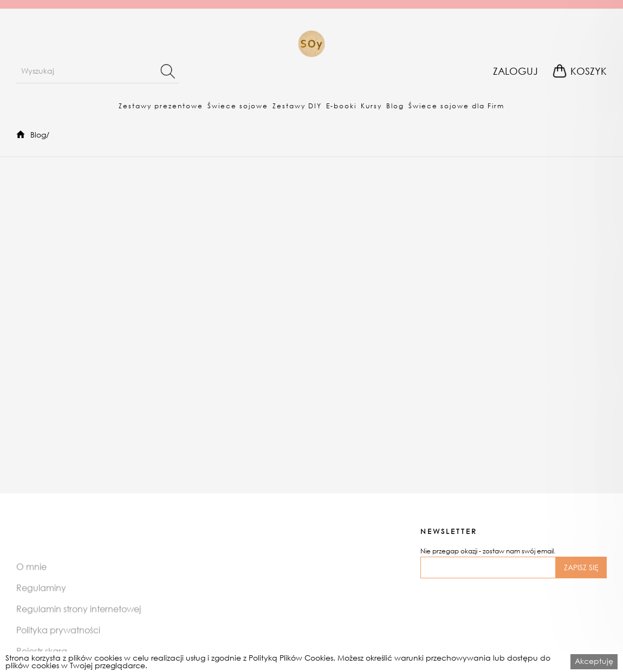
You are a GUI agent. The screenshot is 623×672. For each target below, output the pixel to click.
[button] (161, 106)
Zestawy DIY (297, 106)
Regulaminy (41, 596)
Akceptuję (594, 661)
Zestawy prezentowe (161, 106)
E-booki (341, 106)
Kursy (371, 106)
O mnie (31, 575)
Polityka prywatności (58, 639)
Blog (395, 106)
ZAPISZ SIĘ (581, 567)
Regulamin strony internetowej (79, 618)
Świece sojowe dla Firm (456, 106)
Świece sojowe (238, 106)
